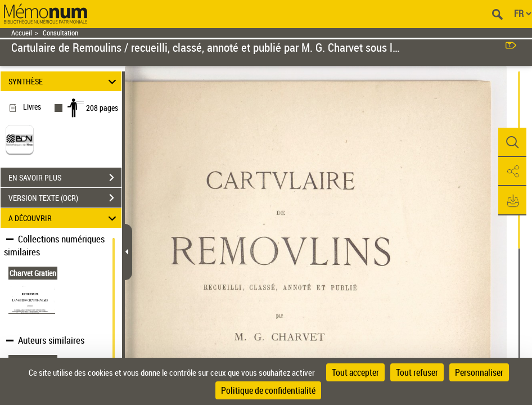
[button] (512, 142)
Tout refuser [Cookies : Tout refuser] (417, 372)
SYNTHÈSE (64, 81)
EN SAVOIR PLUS (65, 178)
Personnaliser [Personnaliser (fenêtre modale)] (479, 372)
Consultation (60, 33)
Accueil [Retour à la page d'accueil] (22, 33)
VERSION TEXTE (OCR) (65, 198)
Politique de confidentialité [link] (268, 390)
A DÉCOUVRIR (64, 218)
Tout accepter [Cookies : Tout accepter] (355, 372)
